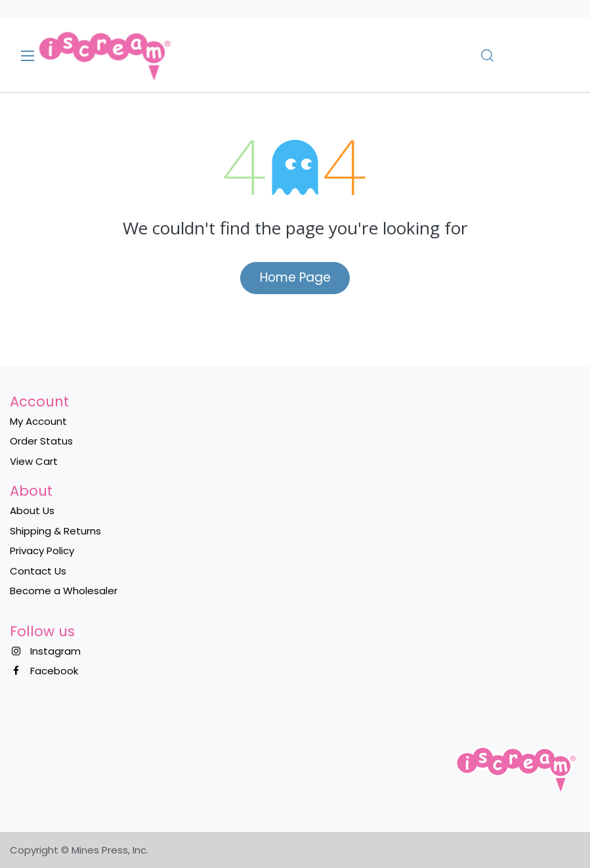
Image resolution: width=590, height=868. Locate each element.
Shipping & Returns (55, 531)
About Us (32, 510)
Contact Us (38, 571)
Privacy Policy (42, 551)
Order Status (41, 441)
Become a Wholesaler (64, 591)
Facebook (54, 671)
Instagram (55, 651)
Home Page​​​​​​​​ (295, 277)
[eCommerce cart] (525, 55)
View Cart (34, 461)
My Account (38, 421)
